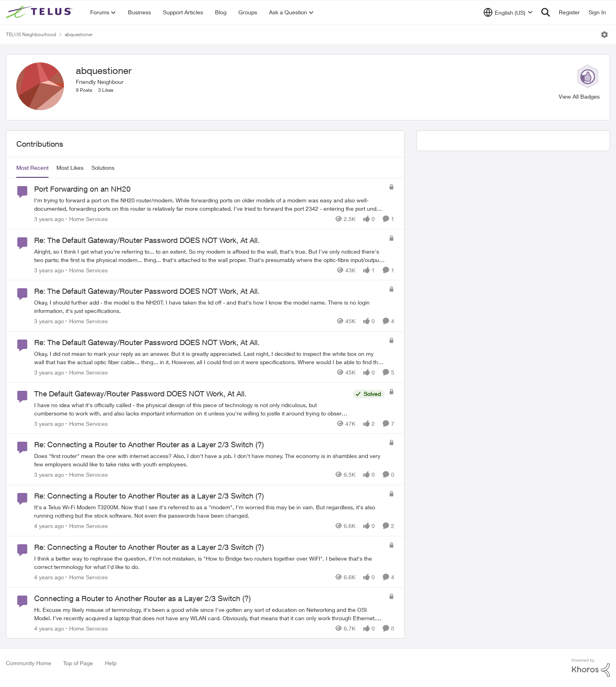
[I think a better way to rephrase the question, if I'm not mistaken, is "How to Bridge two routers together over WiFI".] (209, 563)
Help (111, 663)
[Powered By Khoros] (591, 668)
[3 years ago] (49, 219)
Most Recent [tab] (32, 168)
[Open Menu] (604, 35)
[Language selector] (508, 12)
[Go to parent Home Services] (87, 219)
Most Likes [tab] (70, 168)
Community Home (29, 663)
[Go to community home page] (40, 12)
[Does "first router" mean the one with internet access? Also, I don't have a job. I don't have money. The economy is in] (209, 460)
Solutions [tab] (103, 168)
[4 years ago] (49, 526)
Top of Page (78, 663)
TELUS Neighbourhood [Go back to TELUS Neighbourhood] (31, 34)
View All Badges (579, 96)
